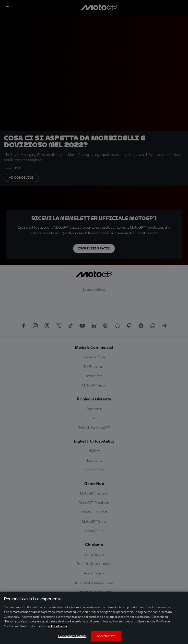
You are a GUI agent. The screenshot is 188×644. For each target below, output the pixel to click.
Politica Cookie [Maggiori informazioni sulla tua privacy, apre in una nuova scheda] (57, 626)
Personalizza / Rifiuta (72, 636)
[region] (94, 618)
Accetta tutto (106, 636)
